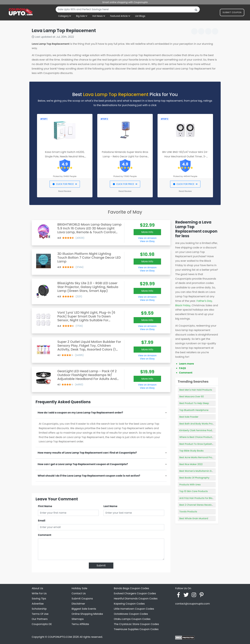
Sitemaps (78, 619)
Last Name (110, 506)
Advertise (38, 604)
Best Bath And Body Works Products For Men (204, 424)
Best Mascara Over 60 (192, 397)
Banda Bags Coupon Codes (131, 588)
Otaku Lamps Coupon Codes (132, 619)
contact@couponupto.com (193, 604)
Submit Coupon (232, 13)
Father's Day (204, 301)
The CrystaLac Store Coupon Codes (136, 624)
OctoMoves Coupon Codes (131, 614)
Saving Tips (39, 599)
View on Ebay (147, 241)
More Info (147, 232)
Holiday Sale (79, 588)
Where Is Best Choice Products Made (200, 437)
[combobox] (128, 9)
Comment (45, 535)
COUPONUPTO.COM (60, 637)
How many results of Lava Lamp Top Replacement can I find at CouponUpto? (87, 453)
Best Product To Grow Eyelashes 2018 (200, 444)
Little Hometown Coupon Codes (134, 609)
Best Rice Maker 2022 (191, 464)
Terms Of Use (40, 614)
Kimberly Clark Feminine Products (198, 430)
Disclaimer (78, 604)
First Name (45, 506)
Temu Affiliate (80, 624)
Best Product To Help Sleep (194, 403)
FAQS (182, 368)
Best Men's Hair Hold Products (196, 390)
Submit (101, 565)
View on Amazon (147, 238)
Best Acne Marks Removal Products (199, 457)
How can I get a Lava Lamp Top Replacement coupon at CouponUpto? (83, 464)
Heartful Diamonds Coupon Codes (136, 599)
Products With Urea (190, 485)
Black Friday (183, 305)
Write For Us (39, 593)
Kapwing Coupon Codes (129, 604)
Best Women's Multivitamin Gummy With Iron (204, 471)
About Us (37, 588)
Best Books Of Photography (194, 478)
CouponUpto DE (42, 624)
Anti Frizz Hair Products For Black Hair (200, 498)
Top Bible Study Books (191, 451)
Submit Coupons (82, 599)
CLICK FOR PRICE (65, 184)
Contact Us (79, 593)
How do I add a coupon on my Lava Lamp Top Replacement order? (80, 413)
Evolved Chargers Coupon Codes (135, 593)
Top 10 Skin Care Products (194, 491)
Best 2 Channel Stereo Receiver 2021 (199, 505)
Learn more (186, 364)
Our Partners (40, 619)
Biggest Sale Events (84, 609)
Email (42, 521)
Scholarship (39, 609)
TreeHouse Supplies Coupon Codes (136, 629)
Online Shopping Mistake (87, 614)
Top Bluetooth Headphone (194, 410)
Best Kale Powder (189, 417)
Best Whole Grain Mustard (194, 518)
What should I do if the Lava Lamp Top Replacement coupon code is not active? (89, 476)
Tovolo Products (188, 512)
